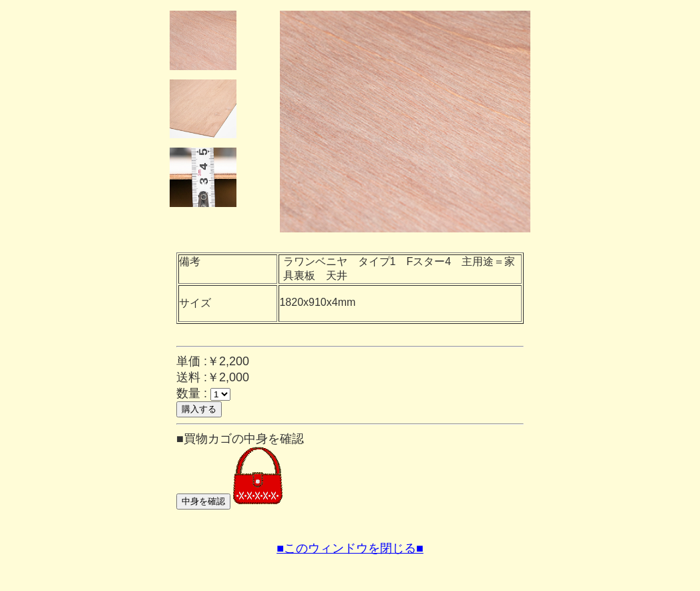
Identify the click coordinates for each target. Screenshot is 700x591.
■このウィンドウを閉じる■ (350, 548)
